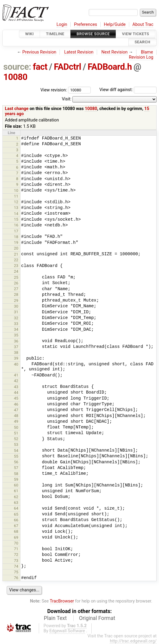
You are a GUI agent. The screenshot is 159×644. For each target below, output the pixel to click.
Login (62, 25)
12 (16, 202)
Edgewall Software (67, 631)
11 (16, 196)
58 (16, 474)
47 (16, 410)
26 (16, 283)
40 (16, 364)
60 (16, 485)
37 (16, 347)
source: (17, 67)
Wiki (30, 34)
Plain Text (55, 618)
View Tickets (136, 34)
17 (16, 231)
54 (16, 451)
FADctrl (67, 67)
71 (16, 549)
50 (16, 427)
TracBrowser (62, 601)
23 (16, 266)
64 (16, 508)
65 (16, 514)
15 (16, 219)
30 (16, 306)
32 (16, 318)
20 (16, 248)
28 (16, 294)
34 (16, 329)
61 (16, 491)
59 (16, 479)
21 (16, 254)
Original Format (97, 618)
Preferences (86, 25)
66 (16, 520)
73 (16, 561)
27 (16, 289)
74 (16, 566)
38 (16, 353)
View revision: (54, 90)
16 (16, 225)
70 (16, 543)
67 (16, 526)
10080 (15, 77)
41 (16, 375)
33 (16, 324)
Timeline (55, 34)
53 (16, 445)
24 (16, 271)
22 (16, 260)
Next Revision (114, 52)
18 (16, 237)
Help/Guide (115, 25)
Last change (17, 109)
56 (16, 462)
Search (142, 42)
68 (16, 531)
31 (16, 312)
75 (16, 572)
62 (16, 497)
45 (16, 398)
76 (16, 578)
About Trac (143, 25)
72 (16, 555)
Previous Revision (39, 52)
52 (16, 439)
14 (16, 214)
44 (16, 393)
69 (16, 537)
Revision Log (141, 57)
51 (16, 433)
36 (16, 341)
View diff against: (128, 90)
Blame (147, 52)
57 (16, 468)
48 (16, 416)
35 (16, 335)
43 (16, 387)
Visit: (67, 99)
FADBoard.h (110, 67)
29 (16, 301)
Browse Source (93, 34)
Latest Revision (79, 52)
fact (40, 67)
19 (16, 242)
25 (16, 277)
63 (16, 503)
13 (16, 208)
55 (16, 456)
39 (16, 358)
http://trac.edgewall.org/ (133, 641)
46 (16, 404)
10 (16, 190)
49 (16, 421)
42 (16, 381)
